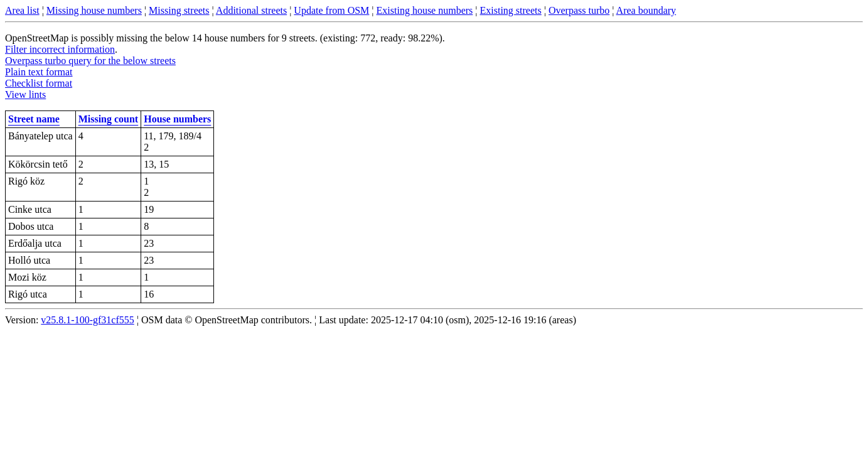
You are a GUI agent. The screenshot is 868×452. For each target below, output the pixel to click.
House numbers (177, 119)
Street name (34, 119)
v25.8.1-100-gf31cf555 (87, 320)
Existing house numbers (425, 10)
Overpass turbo (579, 10)
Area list (22, 10)
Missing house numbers (94, 10)
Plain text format (39, 72)
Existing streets (511, 10)
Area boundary (646, 10)
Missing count (109, 119)
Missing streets (179, 10)
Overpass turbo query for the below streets (90, 61)
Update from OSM (331, 10)
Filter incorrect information (60, 49)
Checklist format (39, 83)
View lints (25, 94)
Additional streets (251, 10)
